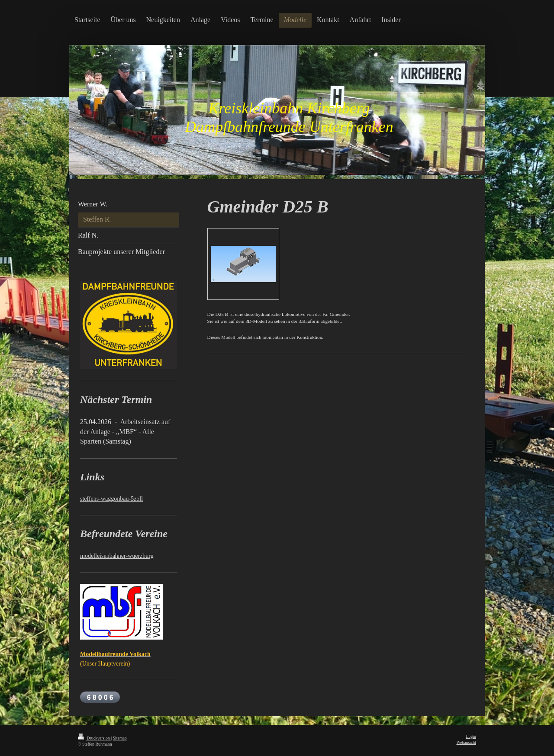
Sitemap (120, 738)
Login (471, 736)
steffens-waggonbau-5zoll (111, 499)
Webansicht (466, 742)
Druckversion (94, 738)
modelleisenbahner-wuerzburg (117, 556)
